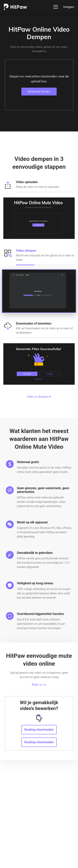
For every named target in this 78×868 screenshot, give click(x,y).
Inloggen (69, 7)
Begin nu (39, 684)
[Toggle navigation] (56, 7)
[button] (39, 85)
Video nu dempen (39, 397)
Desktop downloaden (39, 730)
